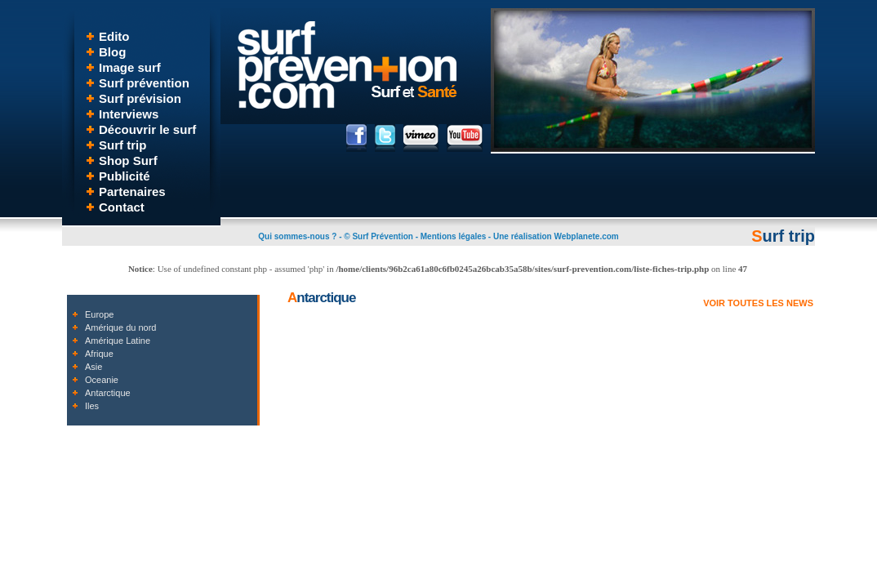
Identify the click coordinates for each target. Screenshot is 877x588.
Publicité (125, 176)
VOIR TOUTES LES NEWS (758, 303)
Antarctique (108, 393)
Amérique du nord (120, 327)
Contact (122, 207)
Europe (99, 314)
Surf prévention (144, 83)
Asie (93, 367)
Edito (114, 36)
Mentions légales (454, 236)
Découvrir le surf (147, 129)
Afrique (99, 354)
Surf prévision (140, 98)
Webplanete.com (586, 236)
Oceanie (102, 380)
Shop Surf (128, 160)
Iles (92, 406)
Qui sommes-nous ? (297, 236)
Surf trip (122, 145)
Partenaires (132, 192)
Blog (112, 52)
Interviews (129, 114)
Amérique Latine (118, 341)
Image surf (130, 67)
